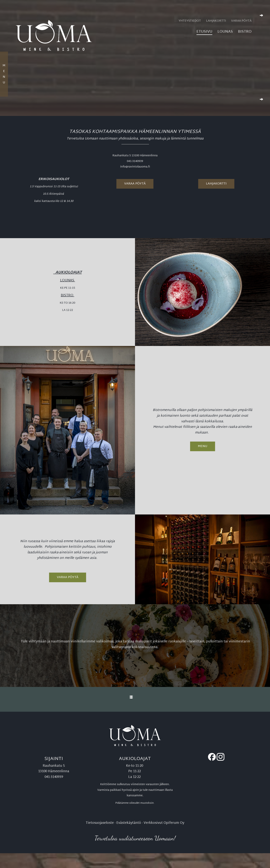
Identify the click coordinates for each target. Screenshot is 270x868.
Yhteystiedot (190, 21)
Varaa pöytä (241, 21)
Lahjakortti (216, 21)
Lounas (225, 32)
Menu (203, 446)
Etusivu (204, 32)
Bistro (245, 32)
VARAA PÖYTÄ (68, 577)
